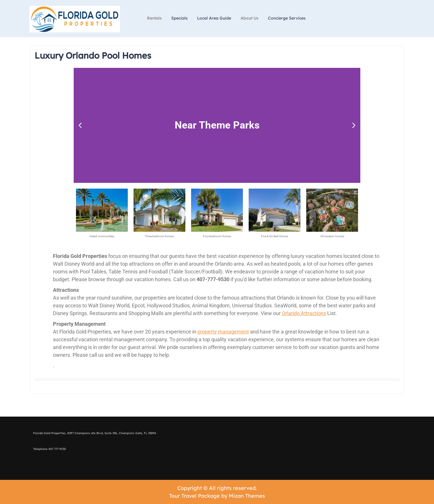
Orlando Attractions (304, 313)
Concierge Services (287, 18)
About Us (250, 18)
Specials (179, 18)
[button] (80, 125)
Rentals (154, 18)
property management (223, 332)
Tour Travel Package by (217, 496)
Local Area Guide (214, 18)
